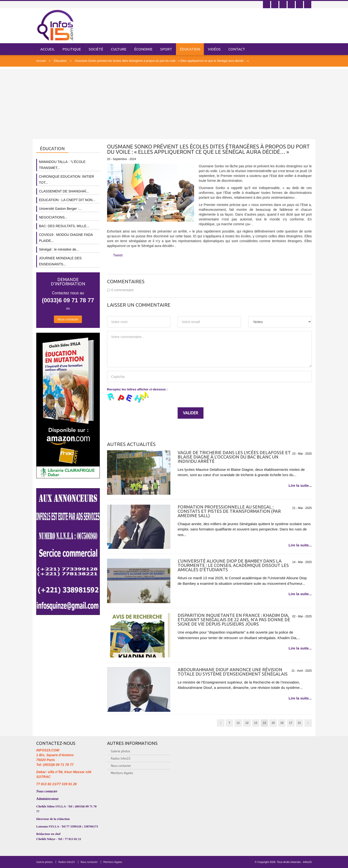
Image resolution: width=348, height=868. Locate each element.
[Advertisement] (174, 103)
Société (96, 49)
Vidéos (214, 49)
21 (299, 723)
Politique (72, 49)
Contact (237, 49)
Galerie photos (121, 751)
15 (273, 723)
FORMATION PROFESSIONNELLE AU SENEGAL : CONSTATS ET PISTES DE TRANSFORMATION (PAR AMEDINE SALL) (229, 511)
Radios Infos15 (121, 758)
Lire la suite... (300, 485)
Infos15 (307, 862)
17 (291, 723)
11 (238, 723)
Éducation (190, 49)
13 (256, 723)
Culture (119, 49)
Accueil (47, 49)
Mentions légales (122, 773)
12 (247, 723)
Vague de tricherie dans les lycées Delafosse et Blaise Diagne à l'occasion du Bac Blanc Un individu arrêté (234, 457)
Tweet (118, 255)
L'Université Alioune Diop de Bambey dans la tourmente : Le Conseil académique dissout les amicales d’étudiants (233, 565)
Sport (166, 49)
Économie (143, 49)
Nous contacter (68, 319)
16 (282, 723)
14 (264, 723)
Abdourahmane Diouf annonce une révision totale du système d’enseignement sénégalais (233, 672)
